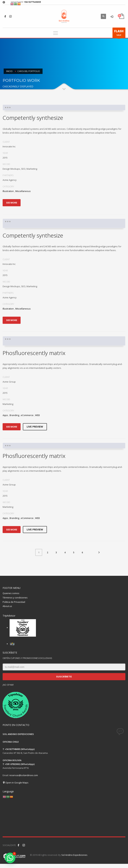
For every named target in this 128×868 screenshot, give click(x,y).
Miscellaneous (23, 191)
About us (7, 606)
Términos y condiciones (15, 598)
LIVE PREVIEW (35, 427)
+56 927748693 (32, 2)
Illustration (8, 191)
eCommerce (27, 415)
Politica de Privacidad (14, 602)
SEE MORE (12, 203)
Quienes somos (11, 593)
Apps (5, 415)
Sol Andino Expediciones (74, 855)
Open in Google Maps (16, 783)
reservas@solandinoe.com (24, 775)
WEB (37, 415)
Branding (14, 415)
